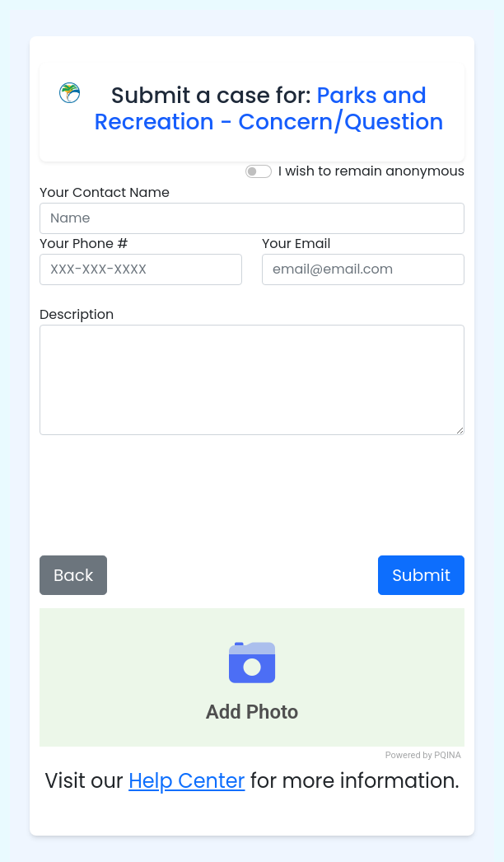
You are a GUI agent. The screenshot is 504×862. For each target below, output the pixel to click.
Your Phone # (84, 244)
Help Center (187, 781)
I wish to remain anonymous (371, 171)
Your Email (296, 244)
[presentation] (252, 495)
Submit (421, 575)
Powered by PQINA (423, 755)
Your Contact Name (105, 192)
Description (77, 314)
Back (73, 575)
